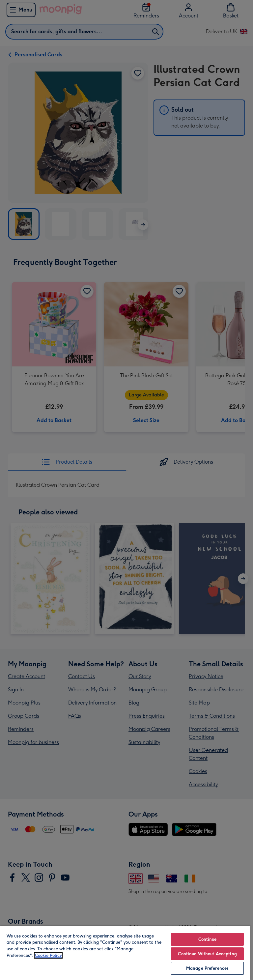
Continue (208, 939)
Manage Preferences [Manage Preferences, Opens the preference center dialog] (207, 968)
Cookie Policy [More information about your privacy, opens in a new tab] (48, 955)
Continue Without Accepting (207, 954)
